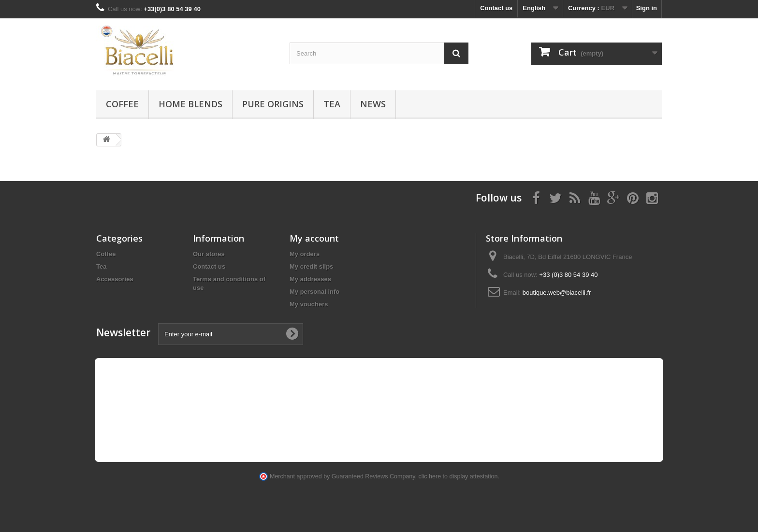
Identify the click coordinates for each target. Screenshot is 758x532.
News (373, 104)
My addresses (310, 279)
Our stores (209, 254)
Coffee (122, 104)
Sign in (647, 8)
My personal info (314, 292)
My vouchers (309, 304)
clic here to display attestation (458, 476)
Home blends (190, 104)
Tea (332, 104)
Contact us (496, 8)
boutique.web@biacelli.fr (557, 293)
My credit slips (311, 266)
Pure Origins (273, 104)
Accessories (115, 279)
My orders (305, 254)
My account (314, 238)
